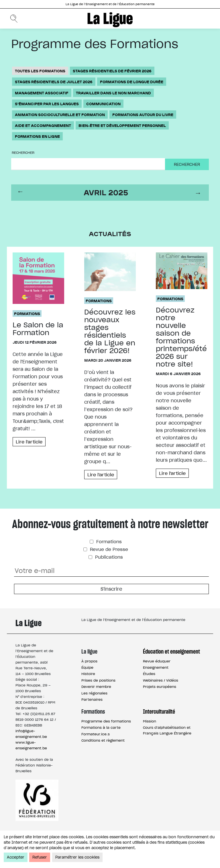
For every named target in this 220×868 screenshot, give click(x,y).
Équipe (87, 667)
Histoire (88, 674)
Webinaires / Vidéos (161, 680)
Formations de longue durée (132, 82)
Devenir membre (96, 687)
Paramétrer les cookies (77, 857)
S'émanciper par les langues (47, 104)
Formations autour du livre (143, 115)
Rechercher (23, 153)
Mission (150, 721)
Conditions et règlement (103, 740)
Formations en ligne (37, 136)
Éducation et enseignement (171, 652)
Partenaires (92, 699)
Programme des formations (106, 721)
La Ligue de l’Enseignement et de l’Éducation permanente (110, 4)
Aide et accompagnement (43, 125)
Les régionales (94, 693)
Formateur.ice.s (96, 734)
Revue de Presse (108, 549)
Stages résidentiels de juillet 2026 (54, 82)
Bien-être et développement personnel (122, 125)
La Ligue (110, 19)
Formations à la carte (101, 727)
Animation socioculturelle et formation (60, 115)
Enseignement (156, 667)
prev (21, 193)
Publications (108, 557)
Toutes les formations (40, 71)
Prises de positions (98, 680)
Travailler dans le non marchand (113, 93)
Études (149, 674)
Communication (103, 104)
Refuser (40, 857)
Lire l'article (30, 442)
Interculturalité (159, 712)
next (199, 193)
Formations (27, 313)
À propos (89, 661)
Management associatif (42, 93)
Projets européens (160, 687)
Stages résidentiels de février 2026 (112, 71)
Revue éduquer (157, 661)
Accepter (16, 857)
